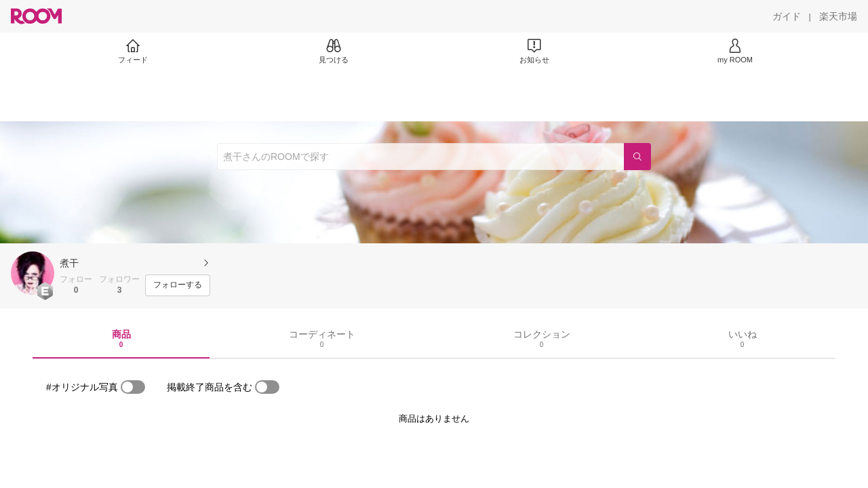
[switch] (133, 387)
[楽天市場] (838, 16)
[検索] (637, 157)
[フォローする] (178, 285)
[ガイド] (787, 16)
